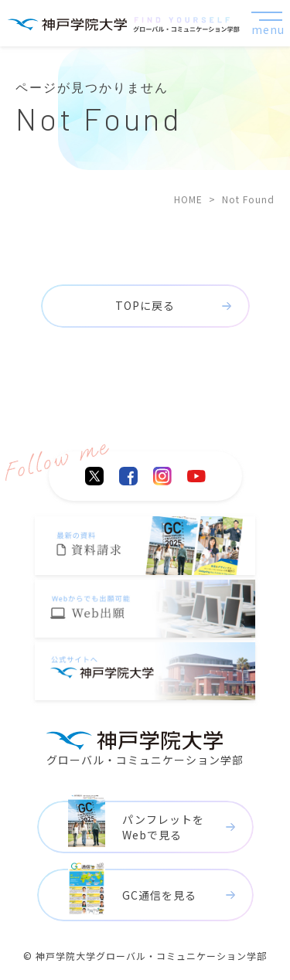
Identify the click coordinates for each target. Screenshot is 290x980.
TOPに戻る (145, 305)
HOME (188, 199)
